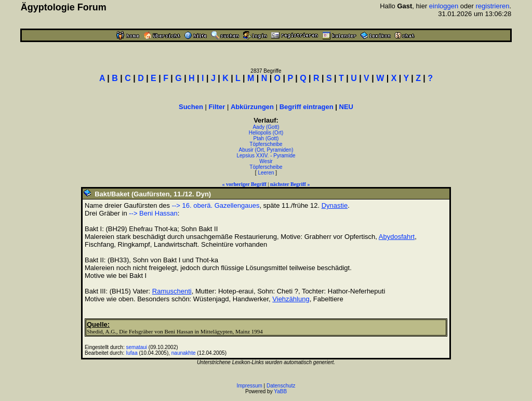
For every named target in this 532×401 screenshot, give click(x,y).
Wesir (266, 161)
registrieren (493, 6)
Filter (217, 107)
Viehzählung (291, 299)
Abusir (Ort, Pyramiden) (266, 150)
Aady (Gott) (266, 127)
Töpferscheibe (266, 144)
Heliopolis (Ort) (266, 133)
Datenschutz (281, 386)
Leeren (266, 173)
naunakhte (184, 353)
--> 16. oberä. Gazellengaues (216, 205)
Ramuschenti (172, 291)
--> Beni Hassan (153, 213)
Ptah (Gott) (266, 138)
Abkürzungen (252, 107)
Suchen (191, 107)
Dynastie (335, 205)
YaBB (280, 391)
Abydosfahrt (397, 237)
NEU (346, 107)
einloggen (444, 6)
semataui (137, 347)
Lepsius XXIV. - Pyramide (266, 156)
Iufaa (132, 353)
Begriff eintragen (307, 107)
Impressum (249, 386)
